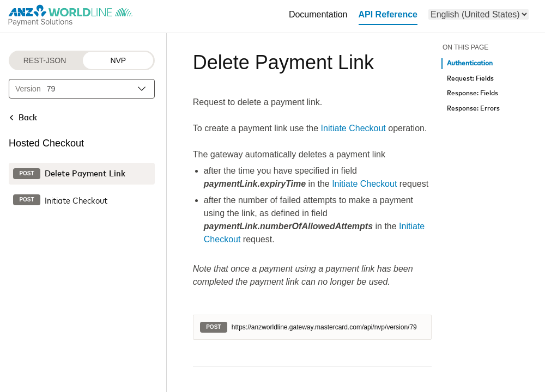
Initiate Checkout (353, 128)
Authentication (470, 63)
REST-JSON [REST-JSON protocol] (45, 60)
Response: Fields (473, 93)
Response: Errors (473, 109)
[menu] (479, 14)
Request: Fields (470, 79)
